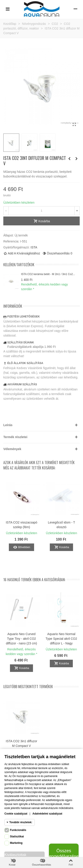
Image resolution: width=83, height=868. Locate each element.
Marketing (16, 843)
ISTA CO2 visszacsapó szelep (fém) (21, 525)
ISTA (34, 247)
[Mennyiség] (41, 211)
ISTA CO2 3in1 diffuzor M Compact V (21, 743)
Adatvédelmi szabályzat (47, 814)
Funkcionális (18, 830)
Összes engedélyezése (64, 853)
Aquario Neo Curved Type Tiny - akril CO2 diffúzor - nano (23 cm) (22, 639)
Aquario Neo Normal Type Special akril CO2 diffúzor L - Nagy (61, 639)
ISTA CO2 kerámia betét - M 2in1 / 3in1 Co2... (48, 274)
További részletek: (21, 822)
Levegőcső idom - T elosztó (61, 525)
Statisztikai (17, 837)
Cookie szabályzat (16, 814)
